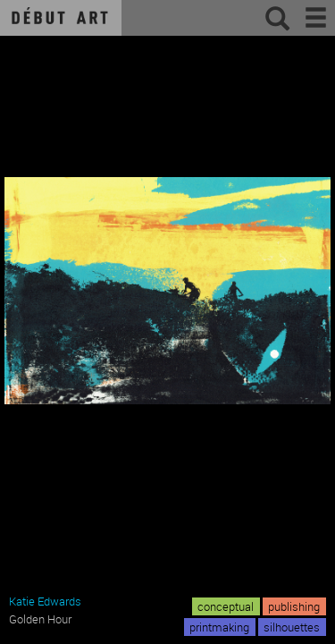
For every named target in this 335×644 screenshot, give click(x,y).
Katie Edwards (45, 601)
